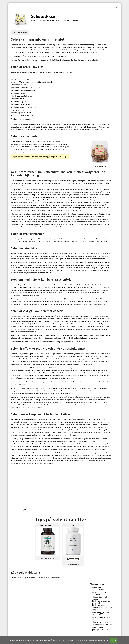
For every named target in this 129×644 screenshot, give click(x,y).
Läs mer (105, 640)
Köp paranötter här (100, 166)
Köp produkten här (48, 559)
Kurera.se (29, 510)
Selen (14, 32)
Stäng (114, 640)
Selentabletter (23, 32)
